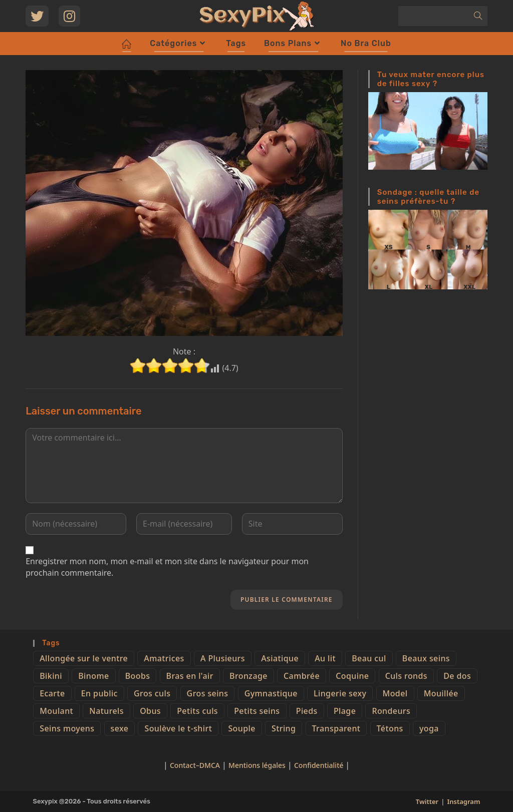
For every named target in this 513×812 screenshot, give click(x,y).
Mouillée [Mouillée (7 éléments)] (441, 693)
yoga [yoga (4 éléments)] (429, 728)
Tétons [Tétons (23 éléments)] (390, 728)
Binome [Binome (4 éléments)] (93, 676)
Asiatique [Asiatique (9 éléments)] (280, 658)
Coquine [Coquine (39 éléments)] (352, 676)
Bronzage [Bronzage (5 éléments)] (248, 676)
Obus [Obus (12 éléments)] (150, 711)
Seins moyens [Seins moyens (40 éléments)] (67, 728)
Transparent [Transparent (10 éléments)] (336, 728)
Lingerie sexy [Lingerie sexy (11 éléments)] (340, 693)
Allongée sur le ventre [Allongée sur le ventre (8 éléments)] (84, 658)
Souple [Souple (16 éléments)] (241, 728)
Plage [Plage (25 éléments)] (345, 711)
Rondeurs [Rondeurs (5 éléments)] (391, 711)
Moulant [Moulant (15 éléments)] (56, 711)
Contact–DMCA (195, 765)
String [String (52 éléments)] (284, 728)
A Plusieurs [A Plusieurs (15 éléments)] (223, 658)
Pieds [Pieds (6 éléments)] (307, 711)
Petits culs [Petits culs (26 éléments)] (197, 711)
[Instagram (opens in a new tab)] (69, 16)
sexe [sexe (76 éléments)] (120, 728)
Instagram (463, 801)
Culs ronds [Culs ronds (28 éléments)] (406, 676)
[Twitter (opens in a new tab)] (37, 16)
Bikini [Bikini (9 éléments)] (51, 676)
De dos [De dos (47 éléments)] (457, 676)
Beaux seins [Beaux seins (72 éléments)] (426, 658)
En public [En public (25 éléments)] (99, 693)
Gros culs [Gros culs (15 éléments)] (152, 693)
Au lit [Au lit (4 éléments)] (325, 658)
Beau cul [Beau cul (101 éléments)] (369, 658)
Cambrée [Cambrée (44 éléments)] (302, 676)
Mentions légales (257, 765)
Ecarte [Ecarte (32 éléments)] (52, 693)
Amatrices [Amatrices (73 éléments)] (164, 658)
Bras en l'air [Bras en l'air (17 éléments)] (190, 676)
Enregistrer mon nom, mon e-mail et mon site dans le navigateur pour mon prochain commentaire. (167, 567)
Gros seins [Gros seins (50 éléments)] (208, 693)
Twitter (427, 801)
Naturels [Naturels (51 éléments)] (106, 711)
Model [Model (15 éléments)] (395, 693)
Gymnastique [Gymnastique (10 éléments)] (271, 693)
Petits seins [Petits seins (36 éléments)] (257, 711)
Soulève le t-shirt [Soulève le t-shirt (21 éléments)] (178, 728)
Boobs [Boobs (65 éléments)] (138, 676)
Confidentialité (320, 765)
